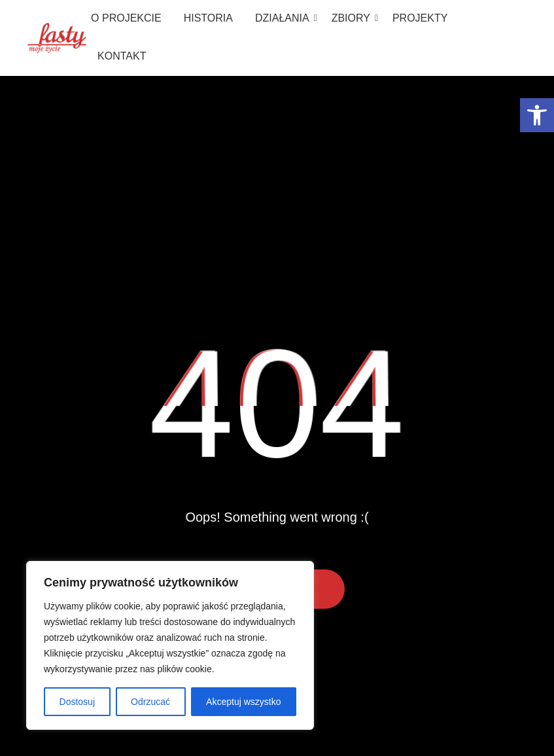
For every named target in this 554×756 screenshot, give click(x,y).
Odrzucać (150, 702)
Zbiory (353, 18)
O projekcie (126, 18)
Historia (208, 18)
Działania (285, 18)
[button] (537, 115)
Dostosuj (77, 702)
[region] (170, 645)
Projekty (420, 18)
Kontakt (122, 56)
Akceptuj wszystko (243, 702)
